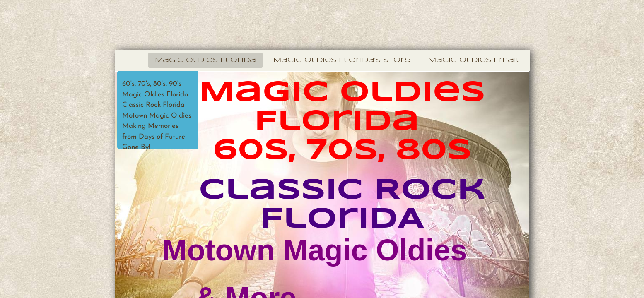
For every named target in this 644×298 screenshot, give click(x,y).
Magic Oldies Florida (205, 60)
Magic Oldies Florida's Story (342, 60)
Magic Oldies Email (475, 60)
